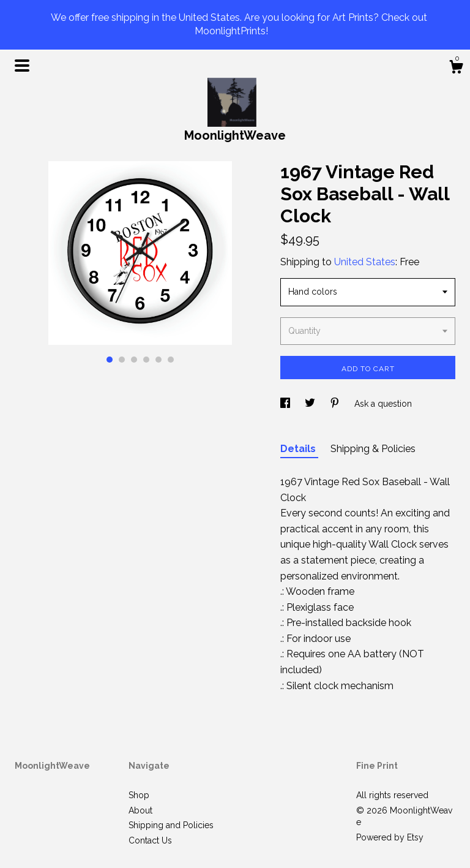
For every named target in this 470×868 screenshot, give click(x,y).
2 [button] (122, 360)
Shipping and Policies (171, 825)
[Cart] (456, 69)
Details (299, 449)
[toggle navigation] (22, 66)
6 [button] (171, 360)
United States (365, 262)
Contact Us (150, 840)
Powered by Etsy (390, 837)
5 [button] (159, 360)
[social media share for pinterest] (336, 404)
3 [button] (134, 360)
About (140, 810)
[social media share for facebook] (286, 404)
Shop (139, 795)
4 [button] (146, 360)
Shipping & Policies (373, 449)
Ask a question (383, 404)
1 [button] (110, 360)
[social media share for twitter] (311, 404)
